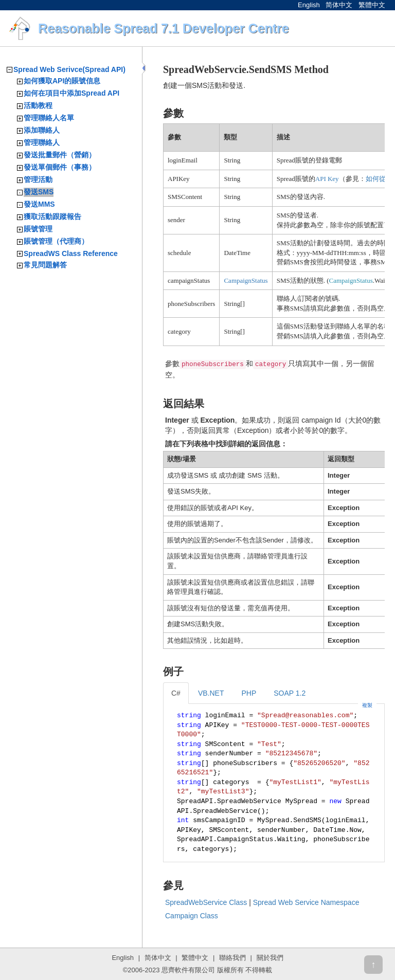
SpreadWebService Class (206, 902)
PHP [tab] (249, 693)
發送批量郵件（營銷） (60, 155)
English (309, 5)
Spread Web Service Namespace (306, 902)
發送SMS (39, 192)
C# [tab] (176, 693)
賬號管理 (38, 229)
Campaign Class (192, 916)
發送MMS (39, 204)
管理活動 (38, 179)
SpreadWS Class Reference (71, 253)
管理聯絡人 (42, 142)
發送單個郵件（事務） (60, 167)
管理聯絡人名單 (49, 118)
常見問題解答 (45, 265)
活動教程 (38, 105)
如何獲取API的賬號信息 (62, 81)
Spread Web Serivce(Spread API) (69, 69)
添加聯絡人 (42, 130)
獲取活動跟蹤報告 (52, 216)
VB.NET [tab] (211, 693)
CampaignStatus (246, 280)
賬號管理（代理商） (56, 241)
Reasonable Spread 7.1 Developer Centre (164, 28)
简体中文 (339, 5)
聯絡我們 (232, 958)
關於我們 (270, 958)
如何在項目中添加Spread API (71, 93)
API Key (327, 179)
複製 (367, 705)
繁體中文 (372, 5)
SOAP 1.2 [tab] (290, 693)
